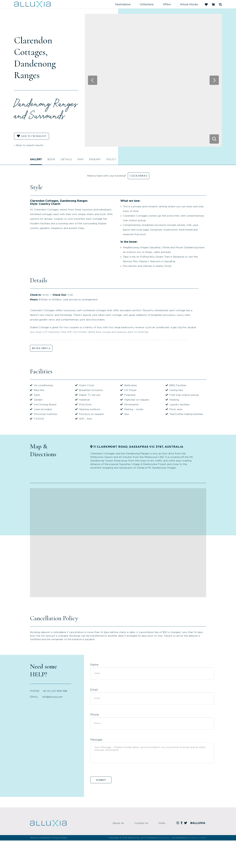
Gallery (36, 159)
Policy (111, 159)
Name (94, 665)
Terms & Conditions (40, 838)
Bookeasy (164, 838)
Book (51, 159)
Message (96, 740)
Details (66, 159)
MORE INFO (40, 348)
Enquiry (95, 159)
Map (80, 159)
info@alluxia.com (52, 697)
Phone (95, 715)
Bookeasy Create (197, 838)
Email (94, 690)
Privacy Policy (60, 838)
